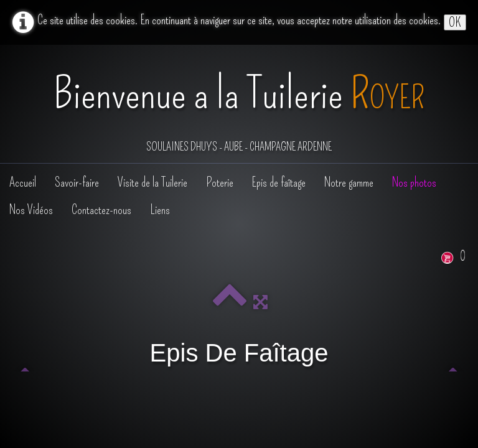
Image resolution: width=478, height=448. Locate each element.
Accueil (23, 182)
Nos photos (414, 182)
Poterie (220, 182)
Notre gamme (349, 182)
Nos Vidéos (31, 210)
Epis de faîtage (279, 182)
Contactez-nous (101, 210)
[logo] (239, 105)
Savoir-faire (77, 182)
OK (455, 22)
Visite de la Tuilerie (152, 182)
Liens (160, 210)
